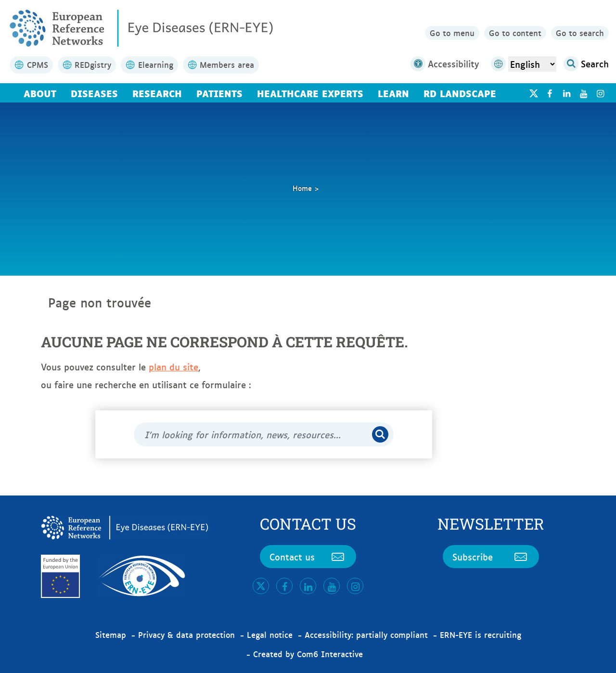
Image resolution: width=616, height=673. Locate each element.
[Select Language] (532, 64)
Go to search (580, 33)
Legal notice (270, 635)
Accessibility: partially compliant (366, 635)
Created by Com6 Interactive (308, 654)
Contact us (308, 557)
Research (157, 93)
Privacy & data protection (186, 635)
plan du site (173, 367)
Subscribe (491, 557)
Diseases (94, 93)
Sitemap (111, 635)
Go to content (515, 33)
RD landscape (460, 93)
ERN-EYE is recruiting (481, 635)
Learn (393, 93)
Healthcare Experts (310, 93)
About (40, 93)
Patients (219, 93)
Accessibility (445, 64)
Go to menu (452, 33)
